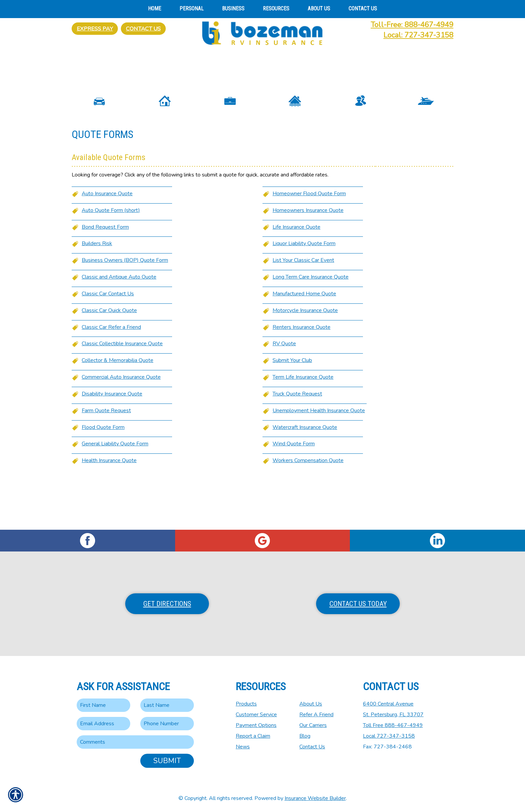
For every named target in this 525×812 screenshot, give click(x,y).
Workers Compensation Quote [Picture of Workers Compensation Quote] (308, 510)
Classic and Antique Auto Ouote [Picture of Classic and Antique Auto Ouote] (119, 326)
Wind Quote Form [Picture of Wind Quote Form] (294, 494)
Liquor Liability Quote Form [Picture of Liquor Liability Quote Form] (304, 293)
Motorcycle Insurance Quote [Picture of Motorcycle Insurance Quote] (305, 360)
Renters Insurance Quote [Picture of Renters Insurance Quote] (302, 377)
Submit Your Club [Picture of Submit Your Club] (292, 410)
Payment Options (256, 725)
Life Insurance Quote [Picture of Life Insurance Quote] (296, 277)
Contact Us (143, 29)
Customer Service (256, 715)
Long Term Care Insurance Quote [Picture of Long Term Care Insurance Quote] (311, 326)
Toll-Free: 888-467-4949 (412, 25)
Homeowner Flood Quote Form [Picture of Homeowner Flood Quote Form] (309, 243)
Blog (305, 736)
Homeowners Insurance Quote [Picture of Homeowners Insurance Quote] (308, 260)
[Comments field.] (135, 742)
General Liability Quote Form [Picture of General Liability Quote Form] (115, 494)
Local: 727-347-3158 (418, 35)
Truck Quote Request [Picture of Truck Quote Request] (297, 443)
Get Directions (167, 604)
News (243, 747)
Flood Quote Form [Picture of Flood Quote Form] (103, 477)
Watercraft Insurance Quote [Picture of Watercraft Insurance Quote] (305, 477)
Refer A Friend (316, 715)
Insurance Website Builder (315, 798)
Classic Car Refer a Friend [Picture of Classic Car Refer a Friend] (111, 377)
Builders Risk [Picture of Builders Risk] (97, 293)
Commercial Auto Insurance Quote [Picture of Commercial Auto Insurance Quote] (121, 427)
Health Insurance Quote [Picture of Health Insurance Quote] (109, 510)
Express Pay (95, 29)
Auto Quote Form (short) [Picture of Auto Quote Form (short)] (111, 260)
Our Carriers (313, 725)
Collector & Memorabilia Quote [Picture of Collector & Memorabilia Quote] (118, 410)
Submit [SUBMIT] (167, 761)
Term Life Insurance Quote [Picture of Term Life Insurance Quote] (303, 427)
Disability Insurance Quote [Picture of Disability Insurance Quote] (112, 443)
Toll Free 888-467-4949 (393, 725)
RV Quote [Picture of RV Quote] (284, 393)
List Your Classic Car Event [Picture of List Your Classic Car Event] (303, 310)
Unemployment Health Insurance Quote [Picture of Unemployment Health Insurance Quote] (319, 460)
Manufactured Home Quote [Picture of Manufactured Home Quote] (304, 343)
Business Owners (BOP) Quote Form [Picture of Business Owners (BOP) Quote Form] (125, 310)
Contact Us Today (358, 604)
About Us (311, 704)
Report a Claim (253, 736)
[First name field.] (103, 705)
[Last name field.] (167, 705)
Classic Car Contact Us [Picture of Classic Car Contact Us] (108, 343)
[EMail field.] (103, 724)
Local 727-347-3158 (389, 736)
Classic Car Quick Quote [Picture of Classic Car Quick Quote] (109, 360)
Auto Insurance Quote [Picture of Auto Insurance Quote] (107, 243)
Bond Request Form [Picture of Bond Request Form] (105, 277)
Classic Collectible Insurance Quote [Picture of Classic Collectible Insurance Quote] (122, 393)
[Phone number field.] (167, 724)
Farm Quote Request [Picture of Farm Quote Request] (106, 460)
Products (246, 704)
